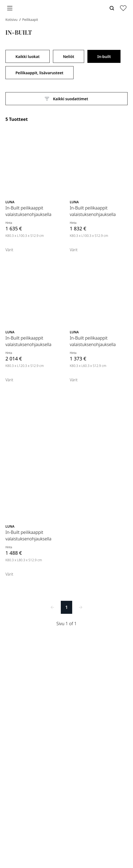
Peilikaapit (30, 20)
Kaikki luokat (28, 57)
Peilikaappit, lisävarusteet (39, 73)
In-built (104, 57)
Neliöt (69, 57)
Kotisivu (12, 20)
